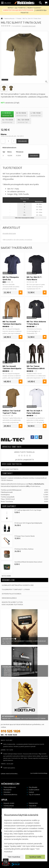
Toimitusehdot (9, 806)
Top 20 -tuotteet (34, 795)
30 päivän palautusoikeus (12, 594)
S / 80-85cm (7, 114)
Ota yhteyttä (33, 787)
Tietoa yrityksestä (10, 787)
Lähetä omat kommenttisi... (10, 774)
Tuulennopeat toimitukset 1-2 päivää (16, 589)
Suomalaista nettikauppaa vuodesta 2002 (18, 585)
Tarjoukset (33, 806)
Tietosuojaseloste (35, 808)
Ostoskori (7, 792)
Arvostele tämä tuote (29, 26)
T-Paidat (19, 18)
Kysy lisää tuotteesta (10, 469)
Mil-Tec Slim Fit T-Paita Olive (32, 18)
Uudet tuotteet (34, 790)
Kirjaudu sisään (9, 803)
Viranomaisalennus (9, 598)
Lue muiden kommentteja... (39, 773)
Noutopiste (7, 790)
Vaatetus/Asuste (9, 18)
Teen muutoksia (14, 857)
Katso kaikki (6, 576)
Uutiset (31, 792)
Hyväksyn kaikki (35, 857)
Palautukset (8, 808)
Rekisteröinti (33, 803)
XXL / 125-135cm (24, 121)
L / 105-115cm (36, 114)
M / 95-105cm (21, 114)
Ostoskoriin (22, 141)
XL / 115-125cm (8, 121)
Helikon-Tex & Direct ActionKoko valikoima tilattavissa (12, 603)
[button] (3, 80)
